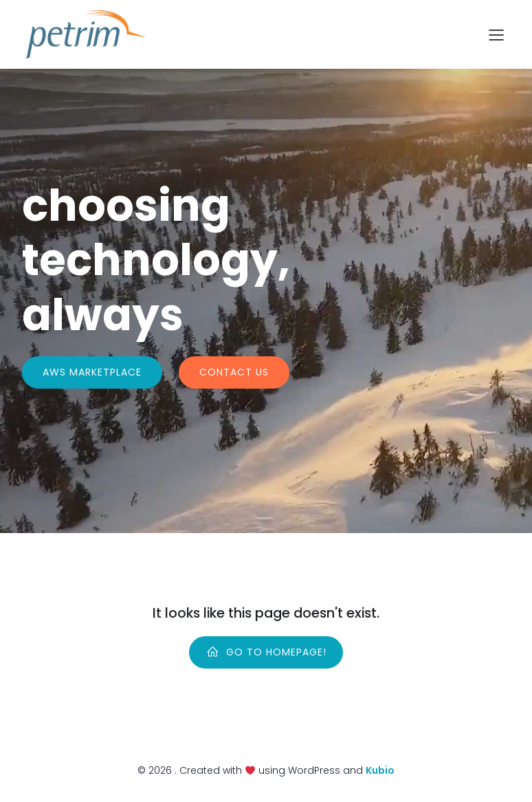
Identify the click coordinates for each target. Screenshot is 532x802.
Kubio (380, 770)
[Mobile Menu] (496, 34)
